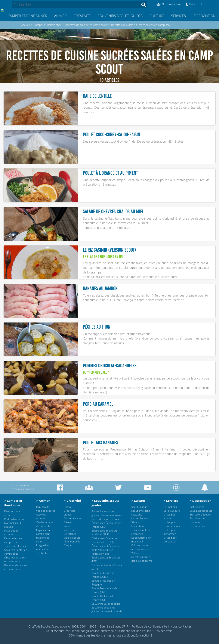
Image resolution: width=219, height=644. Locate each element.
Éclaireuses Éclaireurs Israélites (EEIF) (104, 532)
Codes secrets (72, 530)
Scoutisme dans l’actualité (141, 513)
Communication (73, 518)
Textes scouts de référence (141, 532)
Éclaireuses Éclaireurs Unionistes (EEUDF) (104, 540)
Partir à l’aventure (15, 519)
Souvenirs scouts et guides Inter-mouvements (107, 513)
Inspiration (138, 526)
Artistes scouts (140, 549)
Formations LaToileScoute (172, 509)
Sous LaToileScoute (201, 511)
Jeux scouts (43, 507)
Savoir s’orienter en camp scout (16, 552)
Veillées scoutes (46, 511)
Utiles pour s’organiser (170, 540)
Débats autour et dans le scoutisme (142, 559)
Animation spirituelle (42, 551)
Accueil (26, 25)
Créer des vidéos (70, 513)
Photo (67, 507)
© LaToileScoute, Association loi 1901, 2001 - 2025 (62, 626)
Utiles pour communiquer (172, 524)
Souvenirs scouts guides (120, 16)
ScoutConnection (139, 635)
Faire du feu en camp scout (13, 540)
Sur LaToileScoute (200, 515)
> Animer (43, 501)
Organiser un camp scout (44, 532)
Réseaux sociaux (69, 524)
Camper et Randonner (27, 16)
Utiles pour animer (170, 516)
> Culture (138, 501)
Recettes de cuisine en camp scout (86, 25)
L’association (204, 16)
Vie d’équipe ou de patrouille (45, 524)
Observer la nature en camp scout (15, 559)
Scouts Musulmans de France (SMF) (104, 590)
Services (178, 16)
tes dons (97, 635)
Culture (157, 16)
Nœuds (9, 527)
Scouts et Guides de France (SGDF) (103, 575)
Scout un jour (139, 507)
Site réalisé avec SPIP (114, 626)
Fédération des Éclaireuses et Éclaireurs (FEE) (106, 558)
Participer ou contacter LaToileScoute (198, 522)
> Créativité (72, 501)
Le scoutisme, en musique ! (141, 540)
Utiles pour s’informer (170, 532)
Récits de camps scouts (105, 519)
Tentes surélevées (15, 546)
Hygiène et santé (42, 540)
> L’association (201, 501)
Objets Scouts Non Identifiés (72, 540)
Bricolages (70, 534)
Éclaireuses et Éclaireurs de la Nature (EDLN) (106, 548)
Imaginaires (43, 545)
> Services (171, 501)
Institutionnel (197, 507)
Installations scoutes (11, 532)
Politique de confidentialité (149, 626)
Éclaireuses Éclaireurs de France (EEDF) (106, 525)
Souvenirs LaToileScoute (106, 604)
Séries (135, 522)
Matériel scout (13, 523)
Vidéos (135, 553)
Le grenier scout (141, 518)
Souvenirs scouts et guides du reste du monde (107, 609)
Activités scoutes (41, 516)
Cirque (68, 545)
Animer (60, 16)
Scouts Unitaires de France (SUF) (103, 598)
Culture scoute (140, 545)
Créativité (82, 16)
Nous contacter (181, 626)
